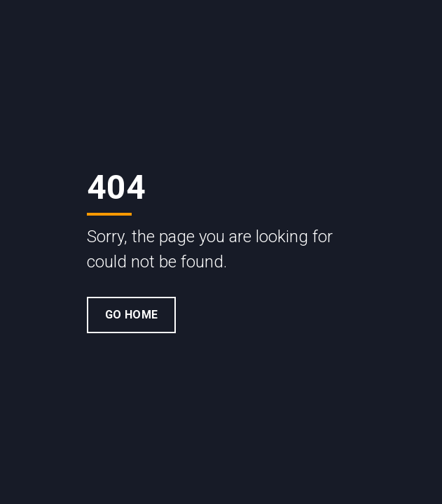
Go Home (132, 315)
